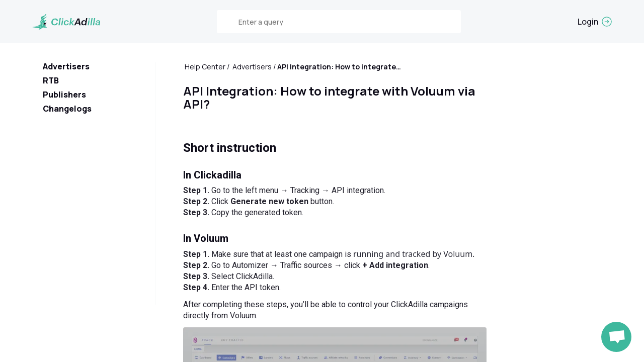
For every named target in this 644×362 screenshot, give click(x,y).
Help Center (205, 67)
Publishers (64, 95)
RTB (51, 80)
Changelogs (67, 109)
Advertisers (66, 66)
